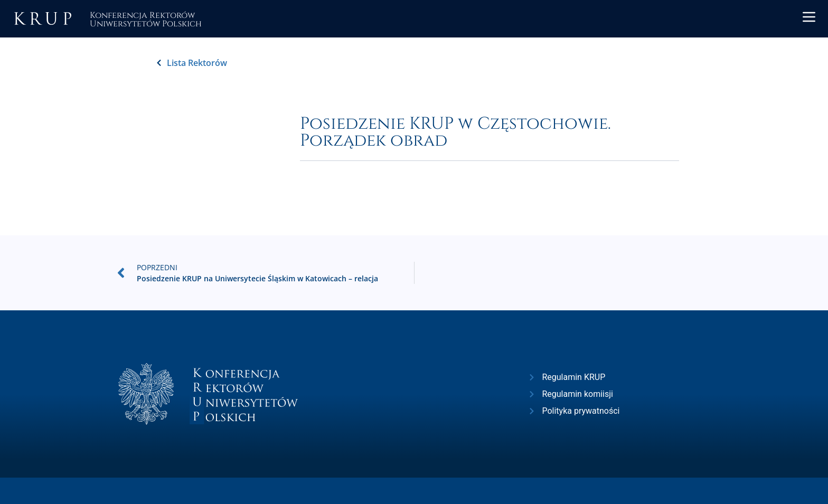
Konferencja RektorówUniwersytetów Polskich (146, 19)
